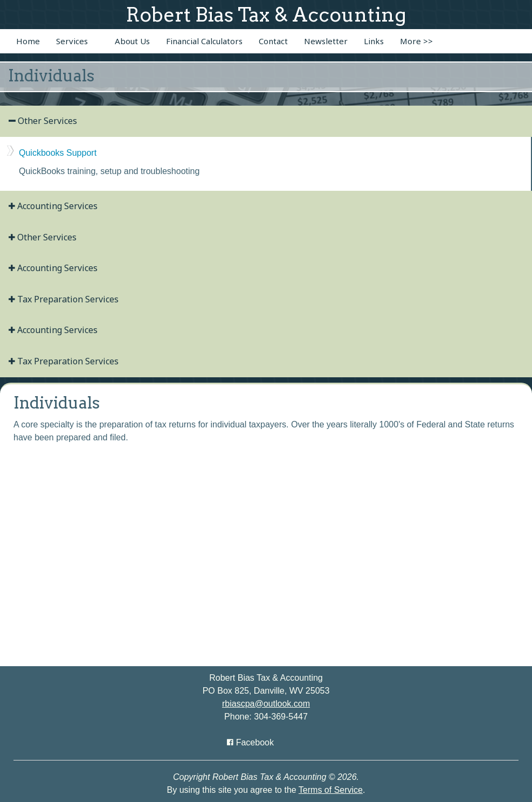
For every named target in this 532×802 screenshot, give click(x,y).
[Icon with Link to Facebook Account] (250, 742)
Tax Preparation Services (64, 299)
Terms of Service (331, 790)
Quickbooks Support (58, 153)
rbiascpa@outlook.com (266, 704)
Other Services (43, 121)
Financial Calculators (204, 41)
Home (28, 41)
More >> (416, 41)
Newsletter (326, 41)
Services (72, 41)
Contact (273, 41)
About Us (132, 41)
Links (374, 41)
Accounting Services (53, 206)
